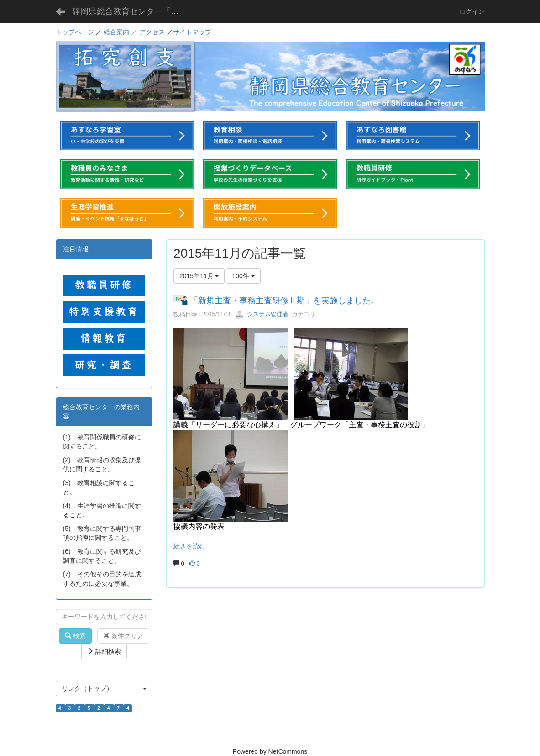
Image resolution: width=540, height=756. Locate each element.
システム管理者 (262, 314)
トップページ (75, 32)
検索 (75, 636)
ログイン (472, 11)
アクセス (152, 32)
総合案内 (116, 32)
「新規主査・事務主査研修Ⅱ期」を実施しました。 (284, 301)
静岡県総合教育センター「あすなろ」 (133, 11)
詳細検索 (104, 651)
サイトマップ (192, 32)
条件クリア (123, 636)
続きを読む (189, 546)
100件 (243, 276)
